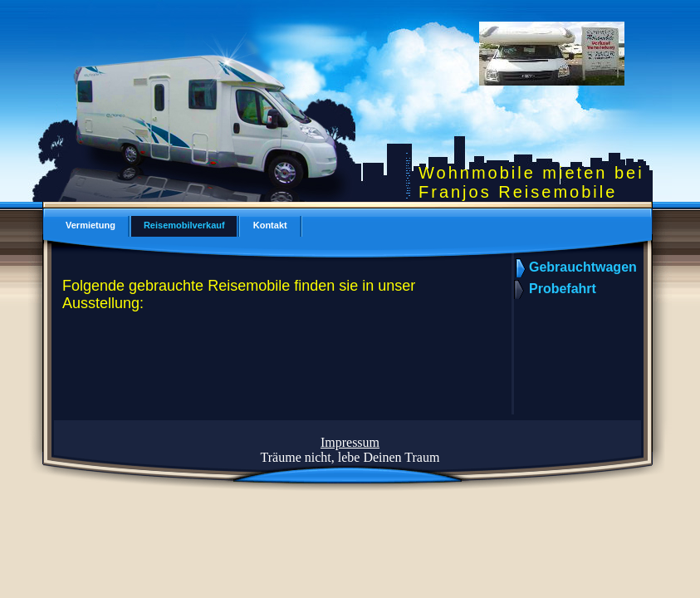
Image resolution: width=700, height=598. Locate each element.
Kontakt (270, 225)
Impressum (350, 442)
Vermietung (91, 225)
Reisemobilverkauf (184, 225)
